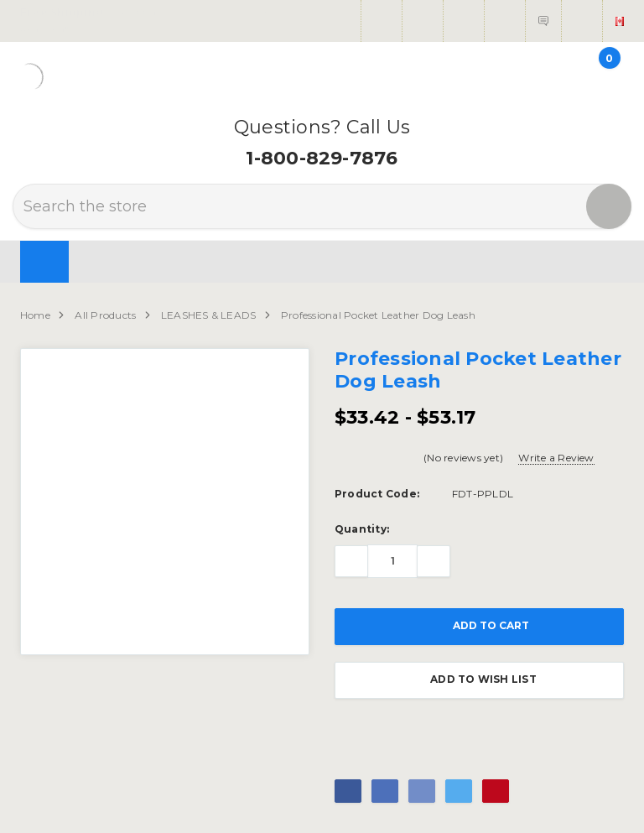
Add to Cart (479, 627)
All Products (105, 315)
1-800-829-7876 (322, 158)
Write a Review (556, 458)
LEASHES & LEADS (209, 315)
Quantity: (362, 529)
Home (35, 315)
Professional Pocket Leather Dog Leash (378, 315)
